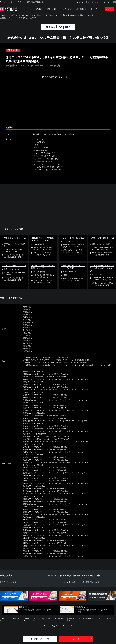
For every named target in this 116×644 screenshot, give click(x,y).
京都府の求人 (28, 312)
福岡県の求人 (28, 348)
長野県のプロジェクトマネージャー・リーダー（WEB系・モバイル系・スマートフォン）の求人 (58, 507)
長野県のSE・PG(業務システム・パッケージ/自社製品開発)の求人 (47, 501)
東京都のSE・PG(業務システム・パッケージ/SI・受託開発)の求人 (47, 431)
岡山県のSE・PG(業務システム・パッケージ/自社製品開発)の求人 (47, 522)
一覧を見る (50, 578)
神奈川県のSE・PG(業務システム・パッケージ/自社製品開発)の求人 (48, 439)
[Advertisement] (47, 104)
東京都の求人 (28, 320)
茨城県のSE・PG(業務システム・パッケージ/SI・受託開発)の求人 (47, 452)
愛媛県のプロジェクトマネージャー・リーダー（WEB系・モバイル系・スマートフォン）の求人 (58, 538)
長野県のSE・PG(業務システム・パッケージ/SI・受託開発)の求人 (47, 504)
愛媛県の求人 (28, 346)
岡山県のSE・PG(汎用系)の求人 (35, 520)
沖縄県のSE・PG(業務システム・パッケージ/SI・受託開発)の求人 (47, 556)
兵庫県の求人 (28, 309)
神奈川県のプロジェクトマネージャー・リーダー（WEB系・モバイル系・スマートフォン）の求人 (59, 444)
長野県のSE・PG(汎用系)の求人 (35, 499)
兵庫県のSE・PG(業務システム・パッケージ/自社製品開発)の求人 (47, 387)
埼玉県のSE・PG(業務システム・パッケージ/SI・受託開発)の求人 (47, 462)
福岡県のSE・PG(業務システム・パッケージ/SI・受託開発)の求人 (47, 546)
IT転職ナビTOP (5, 15)
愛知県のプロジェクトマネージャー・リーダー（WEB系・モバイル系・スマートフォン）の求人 (58, 475)
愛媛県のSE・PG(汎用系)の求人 (35, 530)
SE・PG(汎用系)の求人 (63, 357)
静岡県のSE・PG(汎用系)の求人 (35, 478)
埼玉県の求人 (28, 328)
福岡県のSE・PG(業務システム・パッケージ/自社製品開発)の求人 (47, 543)
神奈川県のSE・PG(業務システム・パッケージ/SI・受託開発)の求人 (48, 442)
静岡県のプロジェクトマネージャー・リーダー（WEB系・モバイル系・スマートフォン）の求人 (58, 486)
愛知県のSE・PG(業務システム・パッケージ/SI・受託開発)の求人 (47, 473)
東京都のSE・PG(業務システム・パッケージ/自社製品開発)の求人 (47, 429)
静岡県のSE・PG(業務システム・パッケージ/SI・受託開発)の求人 (47, 483)
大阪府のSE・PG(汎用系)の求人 (35, 374)
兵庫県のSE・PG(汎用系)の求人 (35, 384)
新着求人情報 (52, 9)
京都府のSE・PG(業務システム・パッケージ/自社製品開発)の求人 (47, 397)
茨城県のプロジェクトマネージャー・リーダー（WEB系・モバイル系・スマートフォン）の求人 (58, 455)
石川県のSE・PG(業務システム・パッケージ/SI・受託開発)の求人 (47, 494)
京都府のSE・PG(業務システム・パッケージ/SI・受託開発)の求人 (47, 400)
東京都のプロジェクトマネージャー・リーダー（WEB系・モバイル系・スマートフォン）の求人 (58, 434)
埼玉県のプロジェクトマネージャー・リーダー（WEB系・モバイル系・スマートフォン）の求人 (58, 465)
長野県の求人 (28, 338)
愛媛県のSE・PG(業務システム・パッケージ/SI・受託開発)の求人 (47, 535)
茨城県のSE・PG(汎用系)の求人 (35, 447)
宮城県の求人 (28, 317)
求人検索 (38, 9)
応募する (76, 639)
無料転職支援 (81, 9)
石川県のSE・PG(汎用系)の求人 (35, 488)
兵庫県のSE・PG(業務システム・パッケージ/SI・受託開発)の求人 (47, 390)
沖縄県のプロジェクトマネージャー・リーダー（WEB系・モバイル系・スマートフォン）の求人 (58, 559)
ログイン (82, 2)
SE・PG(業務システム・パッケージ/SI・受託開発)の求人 (75, 362)
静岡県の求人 (28, 333)
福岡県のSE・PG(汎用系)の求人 (35, 540)
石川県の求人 (28, 335)
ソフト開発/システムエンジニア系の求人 (38, 357)
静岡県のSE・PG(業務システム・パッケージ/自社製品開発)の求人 (47, 481)
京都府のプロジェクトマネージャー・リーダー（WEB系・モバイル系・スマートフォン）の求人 (58, 403)
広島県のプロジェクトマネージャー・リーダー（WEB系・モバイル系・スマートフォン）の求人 (58, 517)
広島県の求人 (28, 341)
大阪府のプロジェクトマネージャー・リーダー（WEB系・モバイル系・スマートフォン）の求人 (58, 382)
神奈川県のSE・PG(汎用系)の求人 (35, 436)
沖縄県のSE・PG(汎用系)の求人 (35, 551)
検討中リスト (96, 9)
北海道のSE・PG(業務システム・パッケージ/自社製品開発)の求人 (47, 408)
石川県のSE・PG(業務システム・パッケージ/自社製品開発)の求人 (47, 491)
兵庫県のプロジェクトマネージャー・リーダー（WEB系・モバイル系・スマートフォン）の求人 (58, 392)
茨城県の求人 (28, 325)
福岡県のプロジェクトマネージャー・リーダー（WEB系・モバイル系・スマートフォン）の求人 (58, 548)
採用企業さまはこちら (95, 2)
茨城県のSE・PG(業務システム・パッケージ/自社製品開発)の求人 (47, 449)
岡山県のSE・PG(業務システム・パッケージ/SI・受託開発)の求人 (47, 525)
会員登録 (109, 9)
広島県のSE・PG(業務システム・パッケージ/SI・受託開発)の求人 (47, 514)
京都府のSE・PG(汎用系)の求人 (35, 395)
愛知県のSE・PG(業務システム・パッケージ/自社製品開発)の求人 (47, 470)
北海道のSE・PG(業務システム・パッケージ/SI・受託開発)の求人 (47, 410)
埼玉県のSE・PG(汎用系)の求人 (35, 457)
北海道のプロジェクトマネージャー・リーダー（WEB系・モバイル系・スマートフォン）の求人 (58, 413)
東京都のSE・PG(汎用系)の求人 (35, 426)
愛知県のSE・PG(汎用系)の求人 (35, 468)
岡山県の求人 (28, 343)
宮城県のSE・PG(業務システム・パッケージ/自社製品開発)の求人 (47, 418)
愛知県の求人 (28, 330)
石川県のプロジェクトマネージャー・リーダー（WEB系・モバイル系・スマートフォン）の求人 (58, 496)
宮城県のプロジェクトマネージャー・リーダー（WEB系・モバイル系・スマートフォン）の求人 (58, 423)
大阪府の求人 (28, 307)
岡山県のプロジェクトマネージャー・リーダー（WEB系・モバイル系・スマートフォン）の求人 (58, 527)
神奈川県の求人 (29, 322)
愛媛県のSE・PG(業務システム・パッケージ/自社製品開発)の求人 (47, 533)
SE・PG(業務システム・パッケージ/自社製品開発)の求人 (75, 360)
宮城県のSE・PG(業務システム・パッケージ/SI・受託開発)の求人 (47, 421)
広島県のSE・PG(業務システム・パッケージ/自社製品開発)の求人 (47, 512)
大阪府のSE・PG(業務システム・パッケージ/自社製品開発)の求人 (47, 377)
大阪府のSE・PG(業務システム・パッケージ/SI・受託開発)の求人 (47, 379)
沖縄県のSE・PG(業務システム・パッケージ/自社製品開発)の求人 (47, 553)
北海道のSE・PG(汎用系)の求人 (35, 405)
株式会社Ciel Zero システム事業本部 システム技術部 (18, 18)
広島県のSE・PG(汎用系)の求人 (35, 509)
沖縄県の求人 (28, 351)
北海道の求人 (28, 315)
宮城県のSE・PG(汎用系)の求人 (35, 416)
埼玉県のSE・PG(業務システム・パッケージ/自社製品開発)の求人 (47, 460)
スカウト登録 (66, 9)
